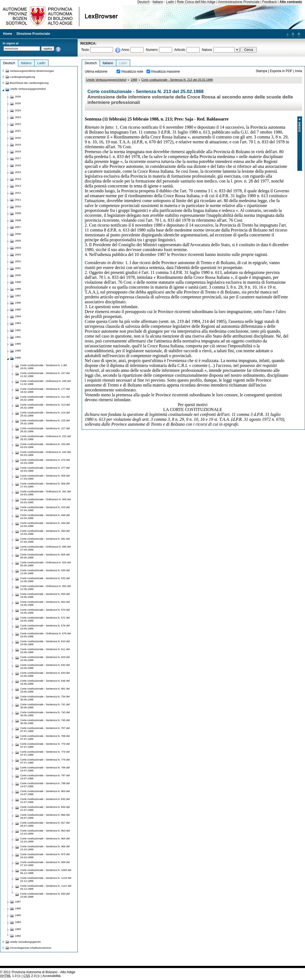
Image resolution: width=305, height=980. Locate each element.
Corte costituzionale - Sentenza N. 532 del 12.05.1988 (45, 580)
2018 (18, 151)
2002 (18, 261)
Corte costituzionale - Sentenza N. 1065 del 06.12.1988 (46, 871)
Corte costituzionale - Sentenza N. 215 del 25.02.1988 (45, 422)
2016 (18, 165)
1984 (18, 922)
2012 (18, 193)
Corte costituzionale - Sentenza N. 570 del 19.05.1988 (45, 611)
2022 (18, 124)
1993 (18, 323)
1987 (18, 902)
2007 (18, 227)
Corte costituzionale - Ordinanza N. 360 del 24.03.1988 (45, 501)
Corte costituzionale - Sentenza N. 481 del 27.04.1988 (45, 540)
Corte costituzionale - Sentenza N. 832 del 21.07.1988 (45, 800)
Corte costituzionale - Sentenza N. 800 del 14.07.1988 (45, 793)
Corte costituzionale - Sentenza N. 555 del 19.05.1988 (45, 595)
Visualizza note (132, 72)
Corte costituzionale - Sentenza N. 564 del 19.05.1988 (45, 603)
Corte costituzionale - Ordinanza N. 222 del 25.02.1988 (45, 438)
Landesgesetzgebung (22, 77)
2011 (18, 200)
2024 (18, 110)
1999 (18, 282)
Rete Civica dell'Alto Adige (196, 2)
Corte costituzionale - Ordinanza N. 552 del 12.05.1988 (45, 588)
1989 (18, 350)
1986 (18, 908)
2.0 (30, 976)
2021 (18, 131)
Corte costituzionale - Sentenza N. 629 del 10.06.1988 (45, 659)
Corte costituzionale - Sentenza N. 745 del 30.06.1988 (45, 722)
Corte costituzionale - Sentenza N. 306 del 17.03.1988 (45, 485)
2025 (18, 103)
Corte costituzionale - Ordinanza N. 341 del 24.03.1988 (45, 493)
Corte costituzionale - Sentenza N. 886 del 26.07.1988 (45, 816)
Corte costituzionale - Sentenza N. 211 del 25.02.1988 (45, 398)
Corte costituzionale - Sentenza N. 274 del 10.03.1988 (45, 461)
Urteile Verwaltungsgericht (25, 942)
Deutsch (144, 2)
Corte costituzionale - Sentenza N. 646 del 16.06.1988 (45, 682)
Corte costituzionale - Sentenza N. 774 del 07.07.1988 (45, 753)
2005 (18, 241)
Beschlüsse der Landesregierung (29, 83)
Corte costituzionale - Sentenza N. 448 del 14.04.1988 (45, 517)
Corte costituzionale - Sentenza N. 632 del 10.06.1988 (45, 666)
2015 (18, 172)
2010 (18, 206)
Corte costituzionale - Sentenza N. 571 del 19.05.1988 (45, 619)
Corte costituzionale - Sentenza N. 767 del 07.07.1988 (45, 729)
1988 (134, 80)
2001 (18, 268)
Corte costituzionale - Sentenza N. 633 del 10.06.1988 (45, 674)
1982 (18, 936)
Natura (207, 50)
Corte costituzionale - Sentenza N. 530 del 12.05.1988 (45, 572)
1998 (18, 289)
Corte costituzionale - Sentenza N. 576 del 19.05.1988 (45, 627)
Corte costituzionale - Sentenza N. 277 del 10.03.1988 (45, 469)
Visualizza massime (165, 72)
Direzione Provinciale (33, 34)
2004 (18, 248)
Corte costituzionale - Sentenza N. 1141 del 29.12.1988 (46, 887)
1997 (18, 296)
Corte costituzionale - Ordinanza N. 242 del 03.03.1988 (45, 453)
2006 (18, 234)
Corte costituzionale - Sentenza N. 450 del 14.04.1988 (45, 532)
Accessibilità (51, 976)
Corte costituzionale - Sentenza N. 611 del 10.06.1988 (45, 651)
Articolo (180, 50)
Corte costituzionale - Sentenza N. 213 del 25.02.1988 (177, 80)
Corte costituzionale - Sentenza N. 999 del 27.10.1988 (45, 864)
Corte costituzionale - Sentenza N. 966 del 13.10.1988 (45, 848)
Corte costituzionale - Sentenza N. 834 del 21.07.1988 (45, 808)
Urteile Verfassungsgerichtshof (106, 80)
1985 (18, 915)
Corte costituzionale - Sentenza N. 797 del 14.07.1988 (45, 777)
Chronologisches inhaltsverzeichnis (30, 948)
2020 (18, 138)
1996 (18, 303)
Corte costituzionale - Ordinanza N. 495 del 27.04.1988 (45, 548)
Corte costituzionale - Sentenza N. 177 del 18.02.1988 (45, 390)
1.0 (8, 976)
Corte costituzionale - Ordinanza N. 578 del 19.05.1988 (45, 635)
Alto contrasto (291, 2)
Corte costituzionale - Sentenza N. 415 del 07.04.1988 (45, 509)
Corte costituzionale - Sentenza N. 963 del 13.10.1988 (45, 832)
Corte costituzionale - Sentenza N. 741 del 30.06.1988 (45, 706)
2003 (18, 254)
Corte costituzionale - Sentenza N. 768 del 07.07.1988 (45, 737)
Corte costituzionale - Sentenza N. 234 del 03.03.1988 (45, 446)
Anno (125, 50)
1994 (18, 316)
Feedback (269, 2)
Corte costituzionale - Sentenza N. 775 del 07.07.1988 (45, 761)
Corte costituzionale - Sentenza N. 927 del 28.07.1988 (45, 824)
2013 (18, 186)
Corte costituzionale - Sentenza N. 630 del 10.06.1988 (45, 895)
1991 (18, 337)
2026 (18, 96)
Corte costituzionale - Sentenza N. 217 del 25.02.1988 (45, 430)
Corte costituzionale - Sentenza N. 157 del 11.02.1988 (45, 375)
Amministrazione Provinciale (239, 2)
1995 (18, 309)
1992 (18, 330)
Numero (152, 50)
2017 (18, 158)
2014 (18, 179)
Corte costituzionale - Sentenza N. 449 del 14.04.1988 (45, 524)
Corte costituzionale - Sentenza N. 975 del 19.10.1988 (45, 856)
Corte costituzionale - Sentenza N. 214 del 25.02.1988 (45, 414)
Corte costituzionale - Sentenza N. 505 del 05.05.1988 (45, 556)
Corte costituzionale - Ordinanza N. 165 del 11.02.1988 (45, 382)
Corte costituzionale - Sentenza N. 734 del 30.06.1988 (45, 698)
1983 (18, 929)
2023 (18, 117)
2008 (18, 220)
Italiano (158, 2)
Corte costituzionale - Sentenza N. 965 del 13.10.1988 (45, 840)
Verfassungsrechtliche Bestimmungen (32, 71)
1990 (18, 344)
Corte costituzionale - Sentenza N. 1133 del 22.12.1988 (46, 879)
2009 (18, 213)
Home (8, 34)
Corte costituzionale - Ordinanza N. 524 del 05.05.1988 (45, 564)
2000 (18, 275)
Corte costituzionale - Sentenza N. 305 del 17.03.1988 (45, 477)
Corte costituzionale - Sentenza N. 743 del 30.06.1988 (45, 714)
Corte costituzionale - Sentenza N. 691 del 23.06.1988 (45, 690)
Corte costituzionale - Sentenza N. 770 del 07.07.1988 (45, 745)
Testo (85, 50)
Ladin (170, 2)
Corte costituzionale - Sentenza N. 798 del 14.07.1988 (45, 785)
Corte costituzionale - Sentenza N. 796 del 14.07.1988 (45, 769)
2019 (18, 145)
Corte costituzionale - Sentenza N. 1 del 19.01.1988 (43, 367)
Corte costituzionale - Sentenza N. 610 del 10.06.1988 (45, 643)
